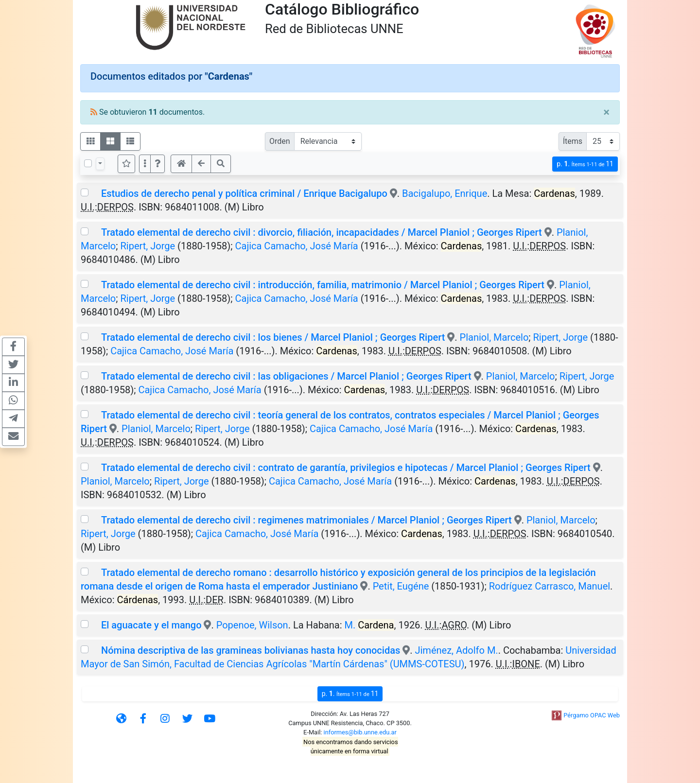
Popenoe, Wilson (252, 625)
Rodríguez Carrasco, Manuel (550, 586)
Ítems (573, 141)
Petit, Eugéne (401, 586)
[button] (157, 164)
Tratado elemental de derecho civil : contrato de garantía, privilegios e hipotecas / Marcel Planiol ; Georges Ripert (346, 468)
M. (369, 625)
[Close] (606, 112)
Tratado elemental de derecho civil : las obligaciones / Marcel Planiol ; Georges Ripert (286, 376)
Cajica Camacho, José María (297, 246)
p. (585, 164)
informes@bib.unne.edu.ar (360, 732)
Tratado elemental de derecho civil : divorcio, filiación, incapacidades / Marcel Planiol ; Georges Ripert (322, 232)
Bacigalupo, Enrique (445, 193)
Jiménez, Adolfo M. (456, 650)
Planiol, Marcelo (494, 337)
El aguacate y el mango (151, 625)
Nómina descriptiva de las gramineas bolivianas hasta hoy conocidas (251, 650)
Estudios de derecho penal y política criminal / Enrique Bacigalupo (244, 193)
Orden (280, 141)
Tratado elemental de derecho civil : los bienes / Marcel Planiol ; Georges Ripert (273, 337)
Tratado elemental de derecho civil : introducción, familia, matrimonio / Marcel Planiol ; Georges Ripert (323, 285)
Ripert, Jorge (148, 246)
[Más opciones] (145, 164)
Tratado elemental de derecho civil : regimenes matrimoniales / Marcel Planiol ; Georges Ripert (306, 520)
